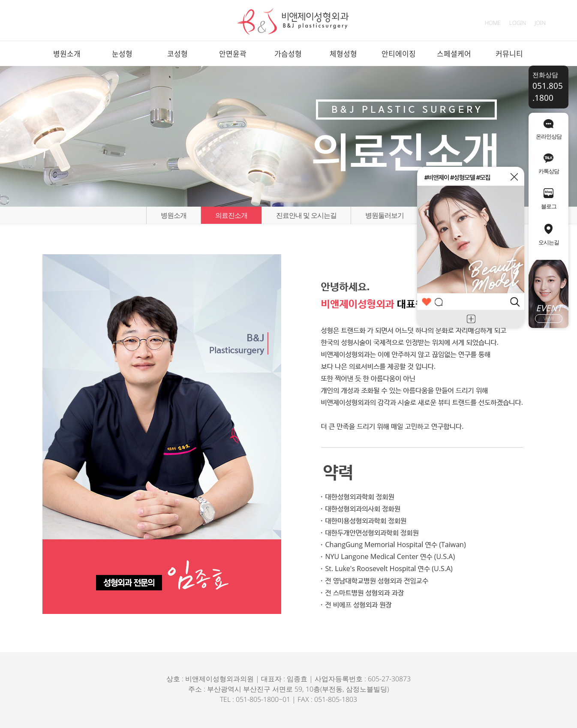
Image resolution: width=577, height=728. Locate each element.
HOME (493, 23)
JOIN (540, 23)
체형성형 (343, 53)
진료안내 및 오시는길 (306, 215)
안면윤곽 (233, 53)
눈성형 (122, 53)
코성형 (177, 53)
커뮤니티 (509, 53)
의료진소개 (231, 215)
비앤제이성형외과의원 (219, 679)
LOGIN (518, 23)
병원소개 (67, 53)
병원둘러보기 (385, 215)
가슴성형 (288, 53)
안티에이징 (399, 53)
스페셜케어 (454, 53)
